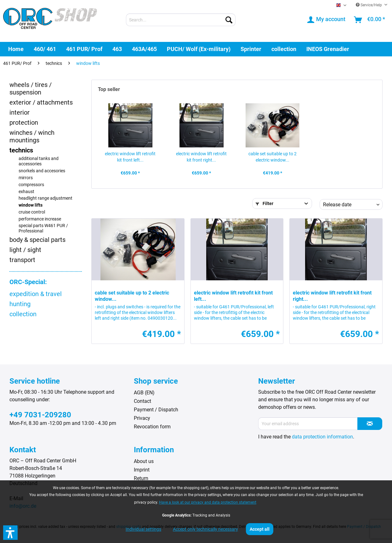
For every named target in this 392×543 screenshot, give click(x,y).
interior (20, 112)
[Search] (229, 20)
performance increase (40, 219)
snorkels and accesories (42, 171)
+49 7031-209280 (40, 415)
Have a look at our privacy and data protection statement (208, 502)
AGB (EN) (144, 393)
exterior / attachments (41, 102)
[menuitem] (181, 20)
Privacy (142, 418)
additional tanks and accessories (39, 161)
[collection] (284, 49)
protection (24, 123)
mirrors (26, 178)
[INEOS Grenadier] (328, 49)
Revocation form (152, 427)
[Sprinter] (251, 49)
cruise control (32, 212)
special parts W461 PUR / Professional (43, 228)
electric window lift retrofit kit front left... (130, 157)
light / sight (25, 250)
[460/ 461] (45, 49)
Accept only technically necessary (205, 529)
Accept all (260, 529)
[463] (117, 49)
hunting (20, 304)
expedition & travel (36, 294)
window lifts (31, 205)
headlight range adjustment (45, 198)
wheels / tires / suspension (31, 89)
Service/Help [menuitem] (369, 5)
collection (23, 314)
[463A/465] (144, 49)
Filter (264, 203)
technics (21, 150)
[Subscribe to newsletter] (370, 424)
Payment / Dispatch (156, 410)
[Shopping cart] (370, 20)
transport (22, 260)
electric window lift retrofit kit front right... (201, 157)
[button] (10, 533)
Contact (142, 401)
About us (144, 461)
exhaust (26, 192)
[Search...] (181, 20)
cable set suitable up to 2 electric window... (273, 157)
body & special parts (37, 240)
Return (141, 478)
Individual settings (143, 529)
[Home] (16, 49)
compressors (31, 185)
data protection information (322, 437)
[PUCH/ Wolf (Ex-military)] (199, 49)
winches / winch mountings (32, 136)
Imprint (142, 470)
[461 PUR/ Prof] (84, 49)
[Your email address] (308, 424)
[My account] (327, 20)
